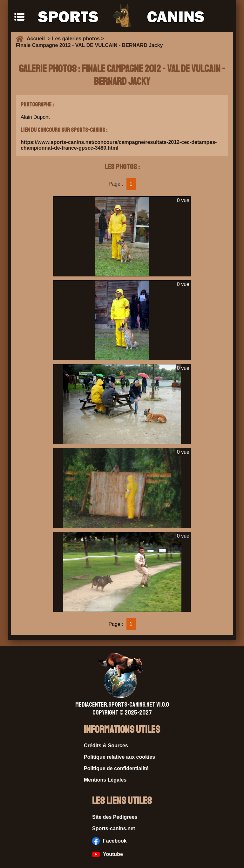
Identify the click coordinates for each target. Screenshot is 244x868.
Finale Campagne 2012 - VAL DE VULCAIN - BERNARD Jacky (89, 45)
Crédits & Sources (106, 746)
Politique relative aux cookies (119, 757)
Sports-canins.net (114, 828)
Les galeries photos (76, 39)
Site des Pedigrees (115, 817)
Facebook (109, 841)
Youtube (108, 854)
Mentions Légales (105, 780)
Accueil (37, 39)
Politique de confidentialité (116, 768)
